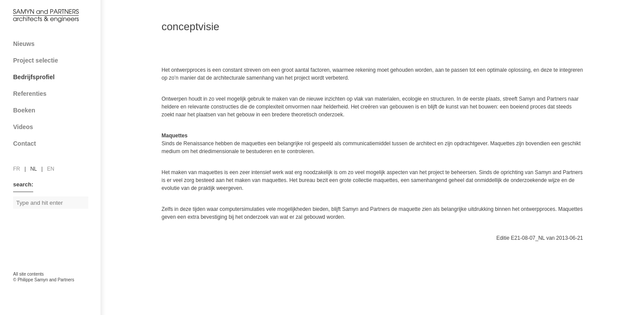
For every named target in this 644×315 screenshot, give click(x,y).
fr (17, 169)
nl (33, 169)
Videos (23, 127)
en (51, 169)
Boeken (54, 110)
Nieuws (24, 44)
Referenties (54, 94)
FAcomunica (51, 289)
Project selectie (54, 60)
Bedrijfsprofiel (54, 77)
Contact (54, 143)
